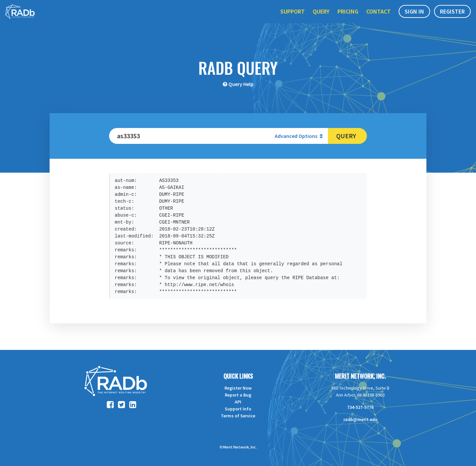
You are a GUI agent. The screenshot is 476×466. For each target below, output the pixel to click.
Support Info (238, 409)
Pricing (348, 19)
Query (321, 19)
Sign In (414, 19)
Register (452, 19)
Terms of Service (238, 416)
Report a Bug (238, 395)
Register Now (238, 388)
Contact (378, 19)
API (238, 402)
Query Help (241, 84)
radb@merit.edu (360, 419)
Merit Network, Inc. (360, 376)
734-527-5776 (360, 407)
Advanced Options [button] (299, 136)
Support (293, 19)
